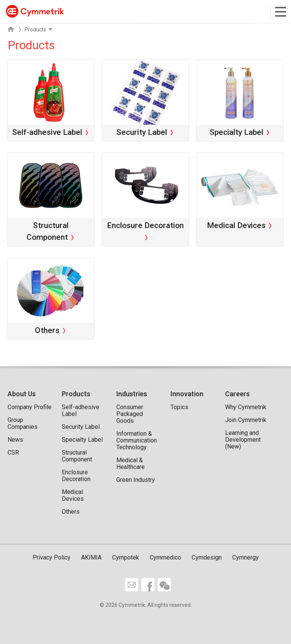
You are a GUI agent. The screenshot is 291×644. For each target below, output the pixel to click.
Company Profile (30, 407)
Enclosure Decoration (76, 476)
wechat (164, 585)
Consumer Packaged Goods (130, 414)
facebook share (148, 585)
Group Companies (23, 423)
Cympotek (126, 557)
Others (71, 512)
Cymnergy (246, 557)
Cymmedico (165, 557)
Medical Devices (73, 495)
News (15, 440)
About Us (22, 394)
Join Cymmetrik (246, 420)
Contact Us (132, 585)
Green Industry (136, 480)
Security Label (81, 427)
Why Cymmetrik (246, 407)
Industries (132, 394)
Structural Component (77, 456)
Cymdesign (207, 557)
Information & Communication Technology (137, 440)
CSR (13, 453)
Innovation (187, 394)
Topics (179, 407)
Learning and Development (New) (243, 440)
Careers (237, 394)
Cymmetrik (35, 11)
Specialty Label (82, 440)
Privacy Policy (52, 557)
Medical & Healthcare (131, 463)
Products (76, 394)
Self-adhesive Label (81, 410)
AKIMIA (91, 557)
